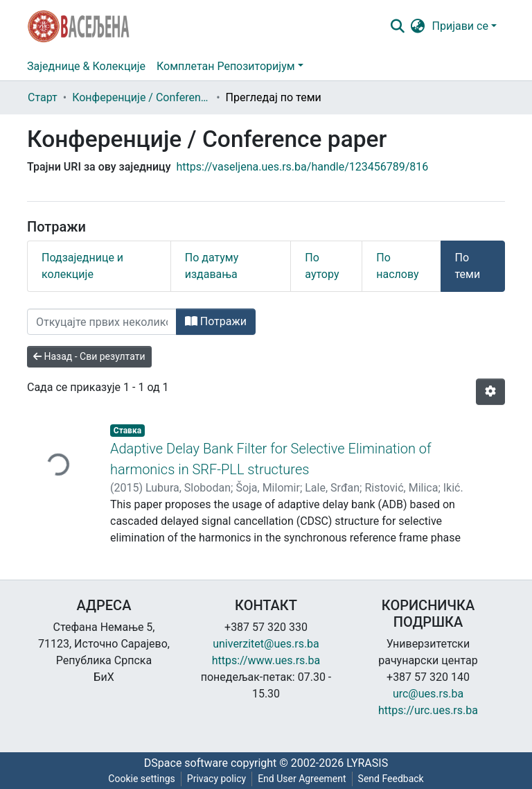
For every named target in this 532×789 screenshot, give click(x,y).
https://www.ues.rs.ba (266, 660)
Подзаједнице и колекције (82, 266)
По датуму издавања (212, 266)
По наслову (397, 266)
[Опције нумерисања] (490, 392)
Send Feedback (391, 779)
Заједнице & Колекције (86, 66)
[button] (418, 26)
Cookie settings (142, 779)
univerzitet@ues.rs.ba (266, 644)
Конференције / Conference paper (141, 97)
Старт (43, 97)
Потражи (216, 321)
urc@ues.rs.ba (428, 694)
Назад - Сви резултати (89, 356)
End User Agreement (302, 779)
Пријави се (460, 26)
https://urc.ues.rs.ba (428, 710)
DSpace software (186, 763)
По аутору (322, 266)
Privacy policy (216, 779)
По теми (468, 266)
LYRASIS (367, 763)
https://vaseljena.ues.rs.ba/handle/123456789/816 (303, 167)
